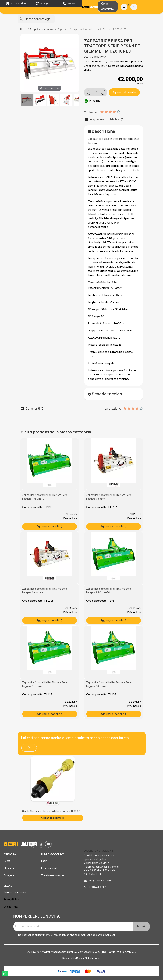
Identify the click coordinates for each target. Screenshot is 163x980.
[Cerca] (36, 19)
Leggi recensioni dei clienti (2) (104, 119)
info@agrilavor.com (100, 881)
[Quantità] (97, 92)
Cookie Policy (11, 907)
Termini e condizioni (15, 892)
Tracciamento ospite (53, 875)
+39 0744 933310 (98, 887)
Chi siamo (9, 868)
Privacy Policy (11, 899)
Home (7, 861)
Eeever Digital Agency (88, 959)
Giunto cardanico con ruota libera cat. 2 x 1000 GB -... (53, 811)
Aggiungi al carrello (124, 92)
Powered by (69, 959)
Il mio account (49, 868)
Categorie (9, 875)
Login (44, 861)
